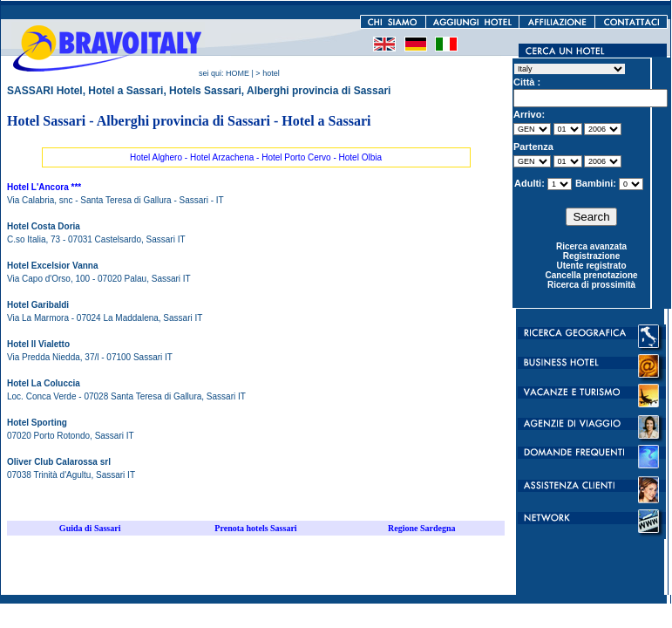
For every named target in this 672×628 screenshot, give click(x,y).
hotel (271, 73)
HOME (238, 73)
